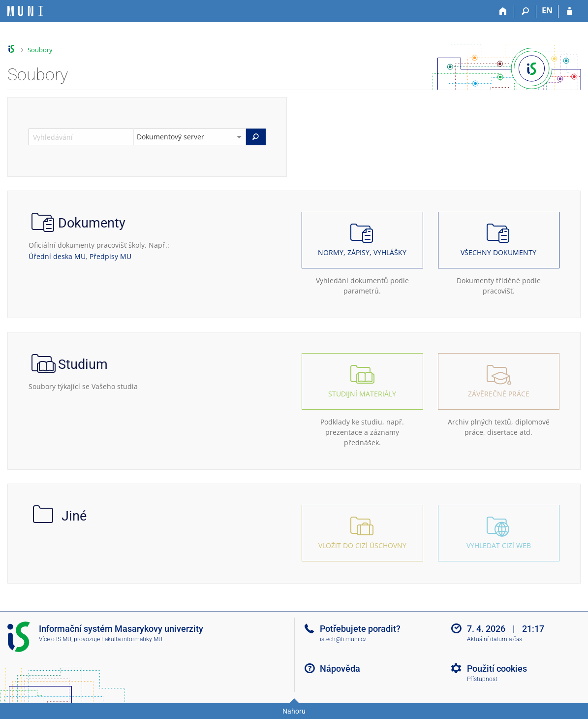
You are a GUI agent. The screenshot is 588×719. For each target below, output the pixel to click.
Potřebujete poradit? (360, 629)
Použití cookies (497, 669)
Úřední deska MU (57, 256)
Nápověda (340, 669)
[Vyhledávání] (525, 11)
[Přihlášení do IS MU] (570, 11)
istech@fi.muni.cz (343, 639)
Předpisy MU (110, 256)
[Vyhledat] (256, 137)
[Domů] (503, 11)
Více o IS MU (55, 639)
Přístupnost (482, 679)
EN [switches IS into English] (547, 10)
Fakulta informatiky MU (132, 639)
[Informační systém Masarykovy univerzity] (25, 11)
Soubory (40, 50)
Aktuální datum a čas (495, 639)
